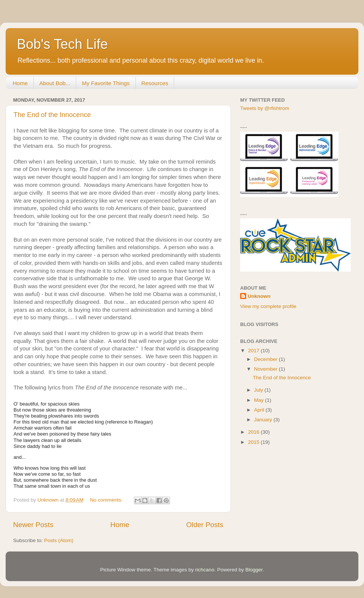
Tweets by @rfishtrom (265, 108)
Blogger (254, 570)
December (266, 359)
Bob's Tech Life (62, 44)
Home (20, 83)
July (259, 390)
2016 (254, 432)
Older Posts (205, 525)
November (266, 369)
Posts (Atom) (59, 540)
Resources (155, 83)
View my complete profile (268, 306)
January (264, 420)
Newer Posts (33, 525)
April (260, 410)
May (259, 400)
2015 (254, 442)
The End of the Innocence (52, 115)
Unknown (259, 296)
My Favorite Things (106, 83)
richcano (205, 570)
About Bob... (55, 83)
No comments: (107, 500)
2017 (254, 351)
